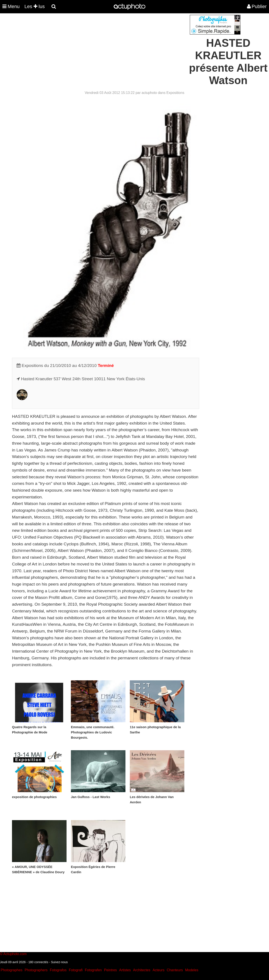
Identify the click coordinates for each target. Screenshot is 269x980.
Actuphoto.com (15, 954)
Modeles (192, 970)
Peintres (111, 970)
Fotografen (93, 970)
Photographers (36, 970)
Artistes (125, 970)
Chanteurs (175, 970)
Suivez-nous (59, 962)
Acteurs (158, 970)
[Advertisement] (108, 45)
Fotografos (58, 970)
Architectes (142, 970)
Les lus (35, 6)
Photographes (12, 970)
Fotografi (76, 970)
